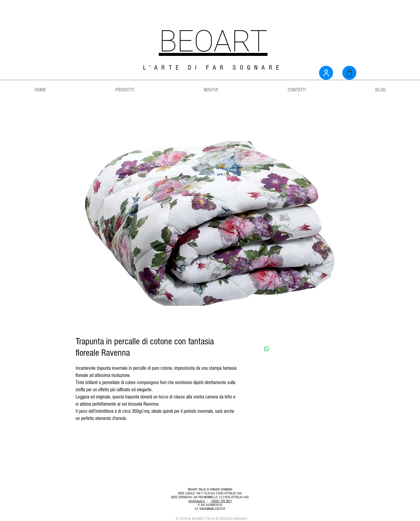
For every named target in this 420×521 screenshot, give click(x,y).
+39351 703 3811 (221, 501)
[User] (326, 73)
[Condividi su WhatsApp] (267, 349)
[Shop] (349, 73)
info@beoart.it (197, 501)
